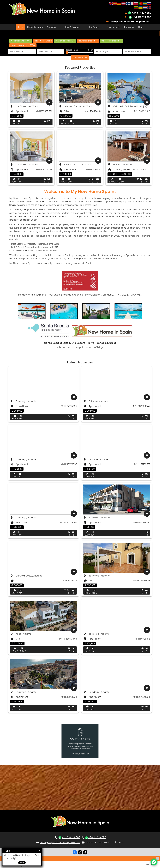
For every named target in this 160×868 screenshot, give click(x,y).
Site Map (150, 864)
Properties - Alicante (65, 41)
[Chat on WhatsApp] (154, 862)
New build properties (88, 41)
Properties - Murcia (43, 41)
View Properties (80, 57)
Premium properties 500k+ (23, 45)
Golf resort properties (111, 41)
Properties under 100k (20, 41)
